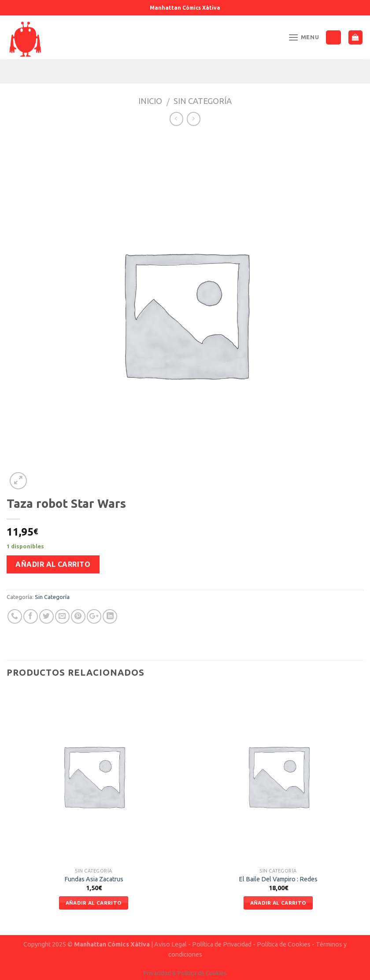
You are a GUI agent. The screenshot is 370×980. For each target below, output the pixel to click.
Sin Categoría (203, 101)
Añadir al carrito (53, 564)
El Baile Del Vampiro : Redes (278, 879)
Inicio (150, 101)
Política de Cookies (284, 944)
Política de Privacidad (222, 944)
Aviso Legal (170, 944)
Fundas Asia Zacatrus (94, 879)
